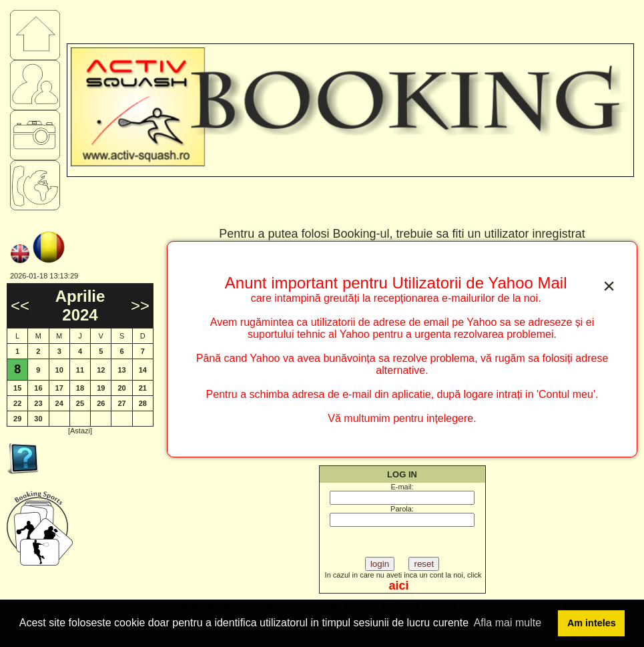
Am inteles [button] (592, 623)
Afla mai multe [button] (508, 623)
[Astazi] (80, 431)
